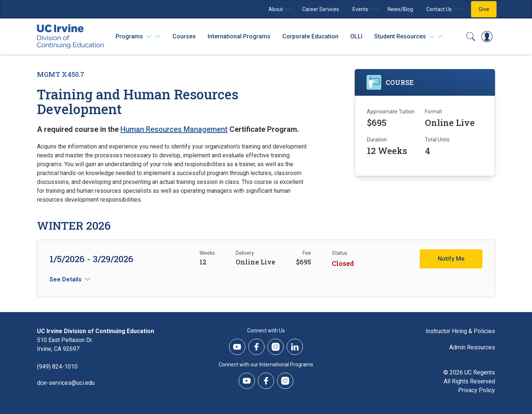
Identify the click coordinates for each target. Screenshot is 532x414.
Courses (184, 36)
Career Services (321, 9)
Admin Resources (472, 347)
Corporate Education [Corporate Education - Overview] (310, 36)
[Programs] (138, 37)
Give (484, 9)
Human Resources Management (174, 129)
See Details (66, 279)
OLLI (356, 36)
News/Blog (400, 9)
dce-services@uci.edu (66, 383)
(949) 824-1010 (57, 367)
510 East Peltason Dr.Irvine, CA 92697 (65, 344)
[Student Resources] (409, 37)
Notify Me (451, 259)
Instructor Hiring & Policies (460, 331)
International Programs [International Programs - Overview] (239, 36)
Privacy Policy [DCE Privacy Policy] (477, 390)
